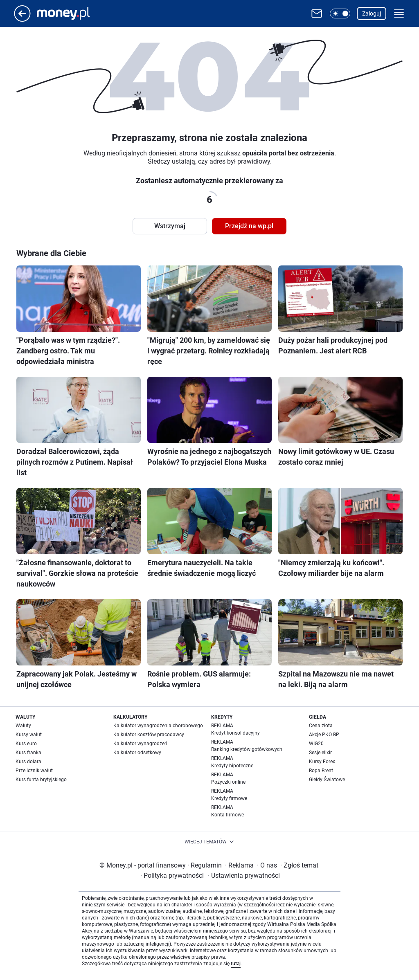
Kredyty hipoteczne (232, 766)
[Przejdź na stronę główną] (22, 19)
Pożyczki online (228, 782)
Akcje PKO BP (324, 735)
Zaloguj (372, 13)
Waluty (23, 726)
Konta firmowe (228, 815)
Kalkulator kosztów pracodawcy (149, 735)
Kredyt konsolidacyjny (235, 733)
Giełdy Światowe (327, 780)
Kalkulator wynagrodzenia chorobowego (158, 726)
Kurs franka (28, 753)
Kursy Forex (322, 762)
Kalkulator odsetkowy (137, 753)
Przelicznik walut (34, 771)
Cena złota (321, 726)
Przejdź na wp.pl (249, 226)
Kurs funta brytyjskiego (41, 780)
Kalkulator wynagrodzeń (140, 744)
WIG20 (316, 744)
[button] (340, 13)
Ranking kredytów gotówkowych (247, 749)
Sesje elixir (320, 753)
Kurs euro (26, 744)
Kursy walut (29, 735)
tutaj (236, 964)
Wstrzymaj (170, 226)
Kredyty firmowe (229, 798)
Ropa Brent (321, 771)
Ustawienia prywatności (244, 875)
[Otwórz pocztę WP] (317, 13)
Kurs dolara (28, 762)
